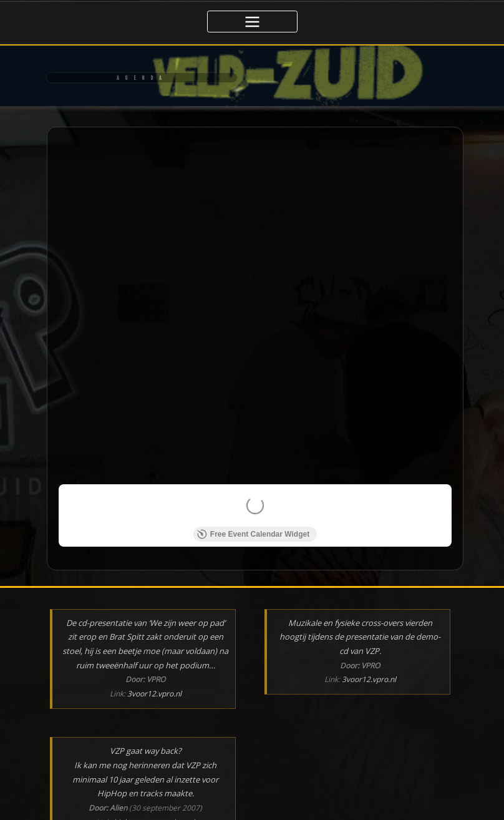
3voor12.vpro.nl (154, 631)
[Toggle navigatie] (252, 22)
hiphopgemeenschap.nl (154, 760)
